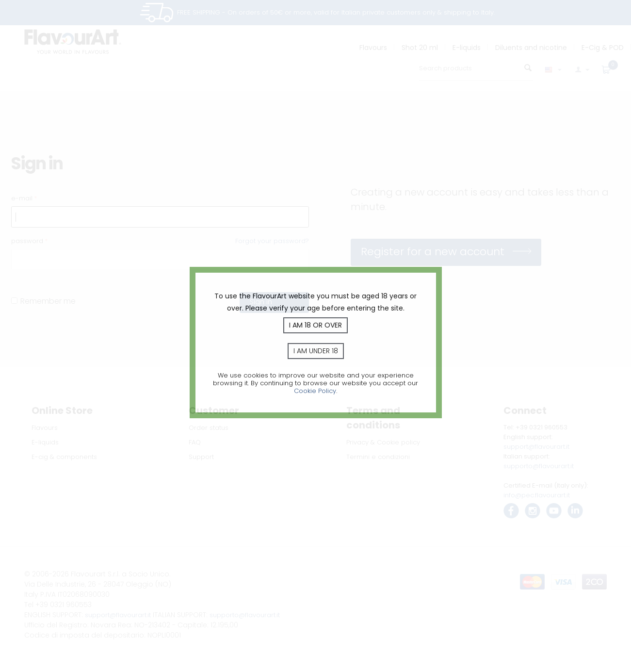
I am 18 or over (315, 325)
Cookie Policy (315, 391)
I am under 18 (316, 351)
